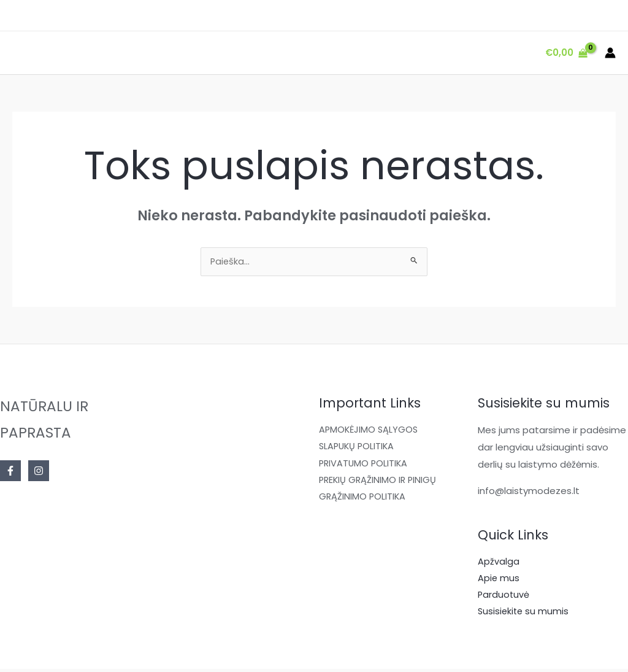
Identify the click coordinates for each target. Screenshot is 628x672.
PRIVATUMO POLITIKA (365, 465)
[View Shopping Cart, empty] (566, 53)
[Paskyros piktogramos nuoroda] (610, 53)
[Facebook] (10, 472)
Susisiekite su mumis (524, 615)
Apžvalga (499, 563)
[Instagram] (39, 472)
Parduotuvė (504, 597)
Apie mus (499, 580)
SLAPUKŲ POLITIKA (358, 448)
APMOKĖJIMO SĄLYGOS (370, 431)
